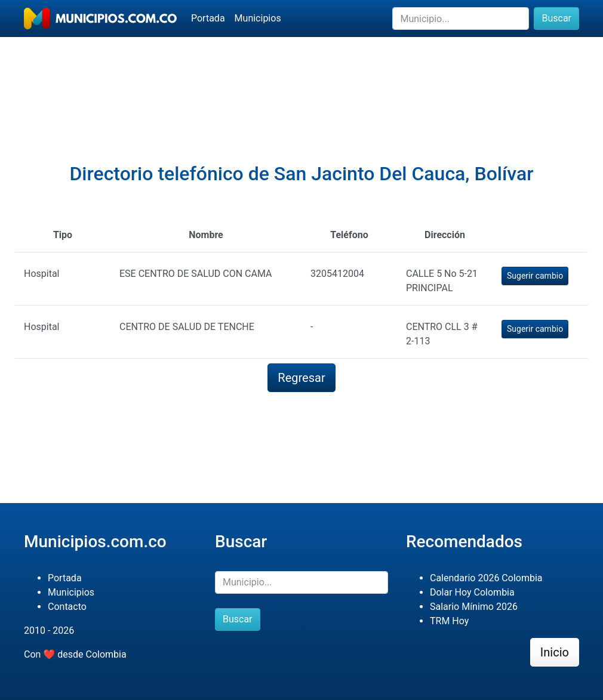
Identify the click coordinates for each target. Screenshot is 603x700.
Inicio (555, 652)
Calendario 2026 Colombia (486, 578)
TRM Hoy (449, 621)
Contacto (67, 607)
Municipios (258, 18)
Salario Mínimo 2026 (474, 607)
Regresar (301, 378)
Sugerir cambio (535, 276)
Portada (208, 18)
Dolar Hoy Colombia (472, 592)
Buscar (556, 18)
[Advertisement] (301, 78)
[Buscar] (461, 18)
